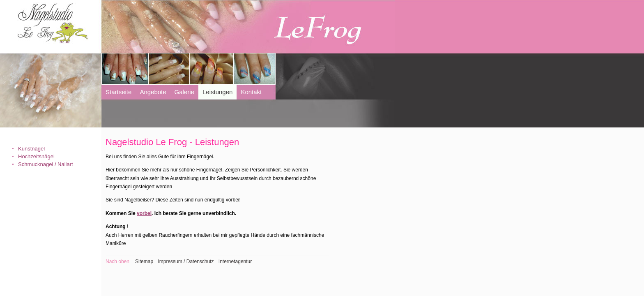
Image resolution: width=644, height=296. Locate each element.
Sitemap (144, 261)
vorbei (144, 213)
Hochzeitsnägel (36, 156)
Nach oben (117, 261)
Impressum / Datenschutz (186, 261)
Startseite (118, 92)
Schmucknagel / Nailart (46, 164)
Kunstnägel (31, 149)
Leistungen (217, 92)
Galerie (184, 92)
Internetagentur (235, 261)
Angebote (153, 92)
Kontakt (251, 92)
